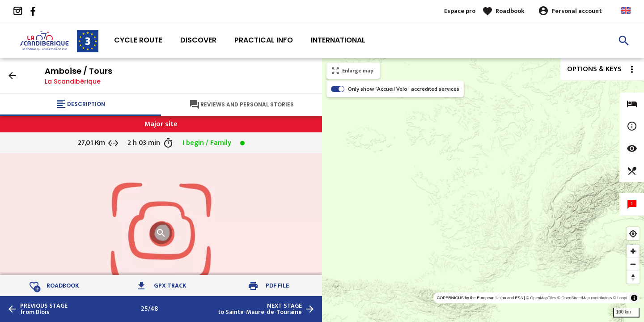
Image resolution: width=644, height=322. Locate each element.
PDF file (277, 286)
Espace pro (460, 11)
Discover (198, 40)
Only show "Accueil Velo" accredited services (404, 89)
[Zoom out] (633, 264)
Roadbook (510, 11)
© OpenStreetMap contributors (585, 298)
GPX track (170, 286)
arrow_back (12, 76)
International (338, 40)
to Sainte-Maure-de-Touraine (260, 309)
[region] (483, 190)
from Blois (44, 309)
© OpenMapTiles (541, 298)
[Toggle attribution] (634, 298)
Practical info (264, 40)
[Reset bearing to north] (633, 277)
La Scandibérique (73, 81)
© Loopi (620, 298)
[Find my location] (633, 234)
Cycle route (138, 40)
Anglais (626, 11)
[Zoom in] (633, 251)
